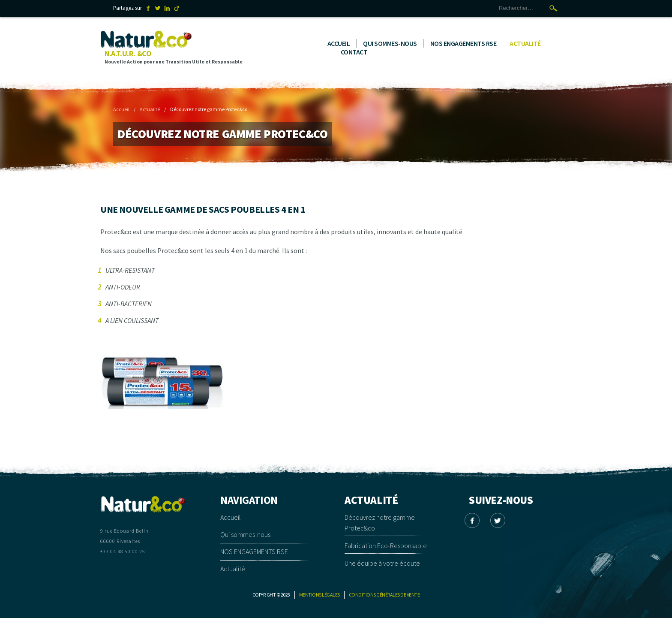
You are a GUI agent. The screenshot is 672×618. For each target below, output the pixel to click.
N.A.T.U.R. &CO (128, 53)
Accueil (339, 43)
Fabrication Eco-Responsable (386, 546)
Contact (354, 52)
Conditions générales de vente (384, 595)
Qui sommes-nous (390, 43)
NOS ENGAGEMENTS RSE (463, 43)
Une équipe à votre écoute (382, 563)
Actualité (525, 43)
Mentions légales (319, 595)
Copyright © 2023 (271, 595)
